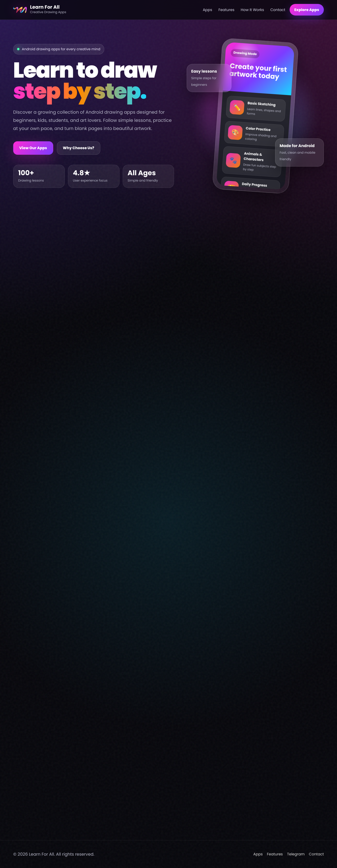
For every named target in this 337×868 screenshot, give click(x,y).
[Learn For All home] (106, 10)
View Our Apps (33, 148)
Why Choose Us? (79, 148)
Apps (207, 10)
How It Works (252, 10)
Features (226, 10)
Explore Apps (307, 10)
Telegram (296, 854)
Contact (278, 10)
